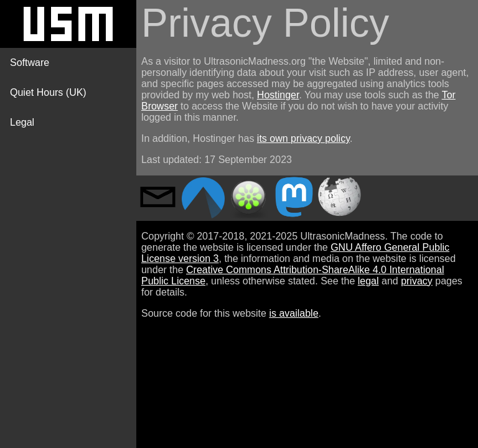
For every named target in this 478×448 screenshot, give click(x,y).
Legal (22, 122)
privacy (417, 281)
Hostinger (278, 95)
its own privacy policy (303, 138)
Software (30, 63)
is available (293, 313)
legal (368, 281)
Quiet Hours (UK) (48, 92)
